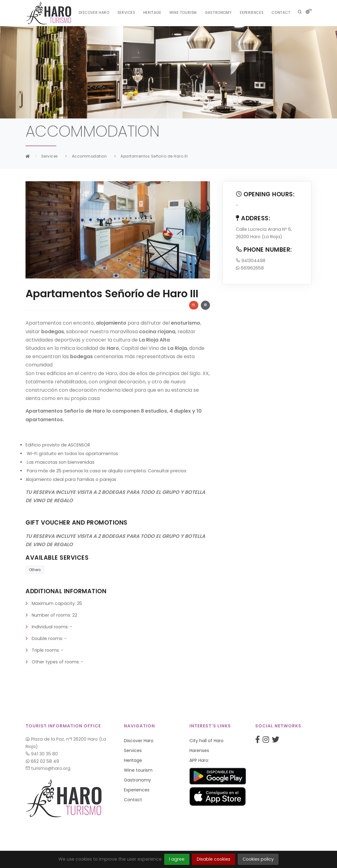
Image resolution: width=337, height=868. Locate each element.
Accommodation (89, 156)
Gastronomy (218, 13)
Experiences (251, 13)
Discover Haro (95, 13)
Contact (280, 13)
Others (35, 570)
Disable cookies (214, 859)
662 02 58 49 (42, 761)
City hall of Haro (206, 741)
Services (127, 13)
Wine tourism (184, 13)
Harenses (199, 750)
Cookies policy (258, 859)
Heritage (154, 13)
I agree (177, 859)
